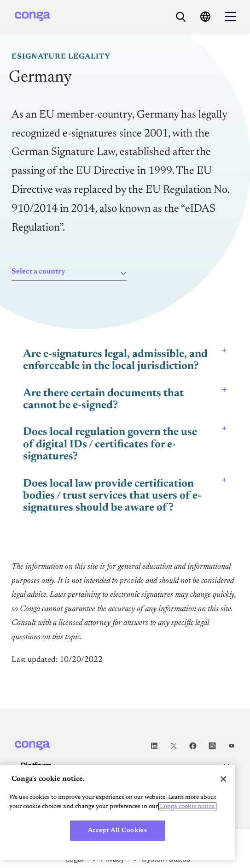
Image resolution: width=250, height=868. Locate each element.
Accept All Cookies (118, 830)
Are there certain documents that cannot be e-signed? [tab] (103, 399)
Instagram (212, 746)
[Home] (32, 16)
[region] (117, 812)
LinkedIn (154, 746)
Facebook (193, 746)
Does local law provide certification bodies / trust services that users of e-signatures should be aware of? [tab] (112, 496)
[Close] (223, 779)
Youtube (232, 746)
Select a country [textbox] (38, 272)
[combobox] (69, 272)
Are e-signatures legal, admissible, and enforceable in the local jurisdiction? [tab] (115, 360)
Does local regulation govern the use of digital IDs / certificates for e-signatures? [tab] (110, 444)
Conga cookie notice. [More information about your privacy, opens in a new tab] (187, 806)
